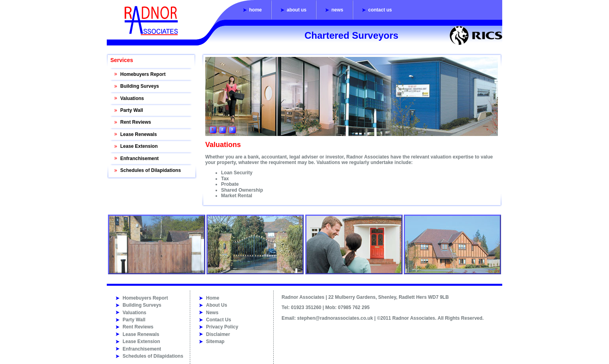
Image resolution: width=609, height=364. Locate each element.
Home (255, 10)
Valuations (132, 98)
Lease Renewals (139, 134)
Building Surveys (140, 86)
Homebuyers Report (143, 74)
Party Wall (132, 110)
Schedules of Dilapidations (150, 170)
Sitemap (215, 341)
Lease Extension (139, 146)
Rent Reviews (136, 122)
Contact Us (380, 10)
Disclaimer (218, 334)
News (337, 10)
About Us (297, 10)
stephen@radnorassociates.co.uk (335, 318)
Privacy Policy (222, 327)
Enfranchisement (139, 158)
